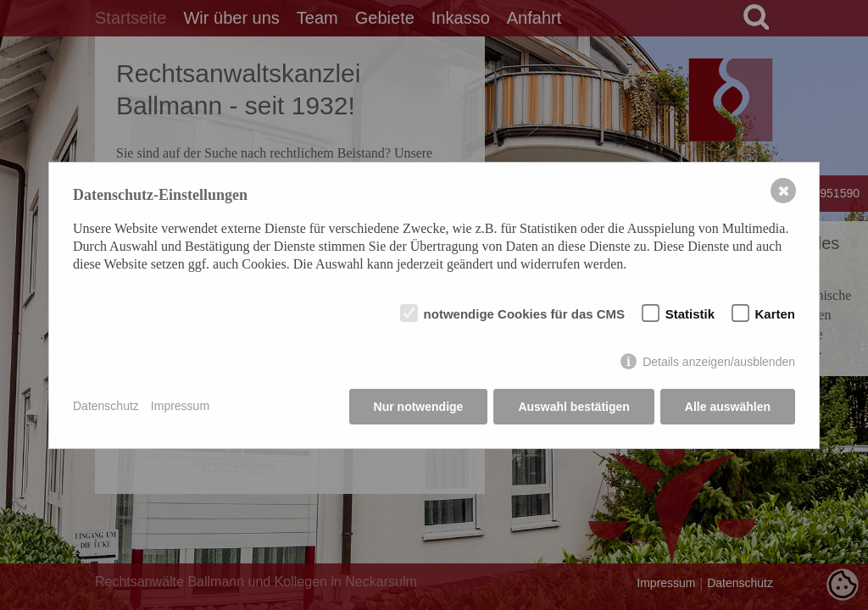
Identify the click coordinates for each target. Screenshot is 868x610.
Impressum (180, 406)
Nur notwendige (419, 407)
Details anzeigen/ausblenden (719, 362)
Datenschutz (106, 406)
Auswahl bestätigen (573, 407)
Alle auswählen (728, 407)
